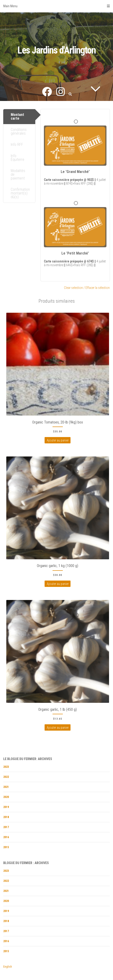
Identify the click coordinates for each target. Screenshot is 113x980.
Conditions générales (19, 131)
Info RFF (17, 145)
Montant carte (17, 117)
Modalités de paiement (18, 174)
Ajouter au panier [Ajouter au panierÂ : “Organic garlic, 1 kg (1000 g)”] (58, 584)
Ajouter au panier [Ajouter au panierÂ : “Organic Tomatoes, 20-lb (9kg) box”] (58, 440)
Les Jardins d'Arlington (57, 50)
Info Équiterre (18, 158)
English (8, 967)
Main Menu (56, 6)
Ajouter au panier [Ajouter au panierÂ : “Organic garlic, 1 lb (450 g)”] (58, 727)
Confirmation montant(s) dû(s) (20, 193)
